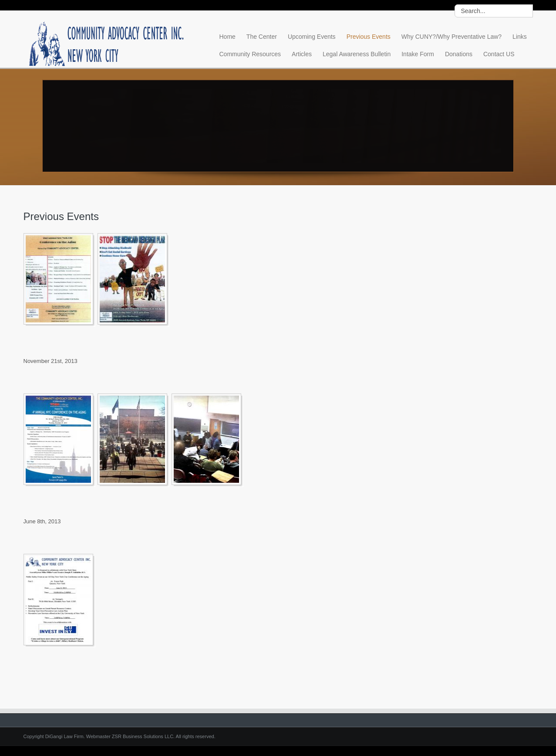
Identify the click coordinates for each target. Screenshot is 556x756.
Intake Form (418, 54)
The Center (262, 37)
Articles (302, 54)
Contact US (499, 54)
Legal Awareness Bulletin (357, 54)
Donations (459, 54)
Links (520, 37)
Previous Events (369, 37)
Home (227, 37)
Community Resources (250, 54)
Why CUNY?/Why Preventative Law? (452, 37)
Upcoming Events (312, 37)
